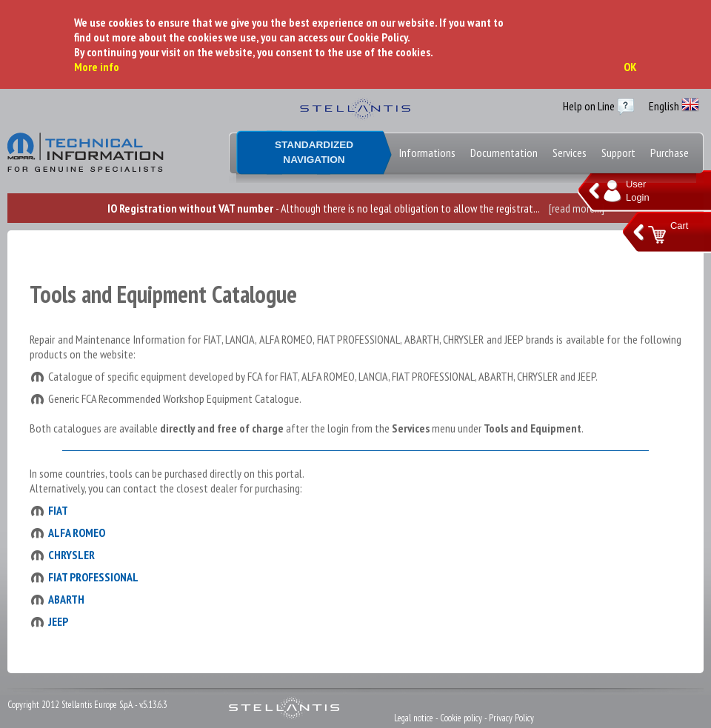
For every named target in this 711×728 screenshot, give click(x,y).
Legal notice (414, 718)
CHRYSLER (71, 555)
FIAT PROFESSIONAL (93, 577)
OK (630, 67)
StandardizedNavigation (314, 152)
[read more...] (577, 208)
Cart (679, 226)
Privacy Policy (511, 718)
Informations (427, 153)
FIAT (58, 510)
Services (570, 153)
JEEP (58, 621)
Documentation (504, 153)
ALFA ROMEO (77, 532)
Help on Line (589, 106)
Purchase (670, 153)
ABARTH (66, 599)
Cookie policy (461, 718)
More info (97, 67)
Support (618, 153)
